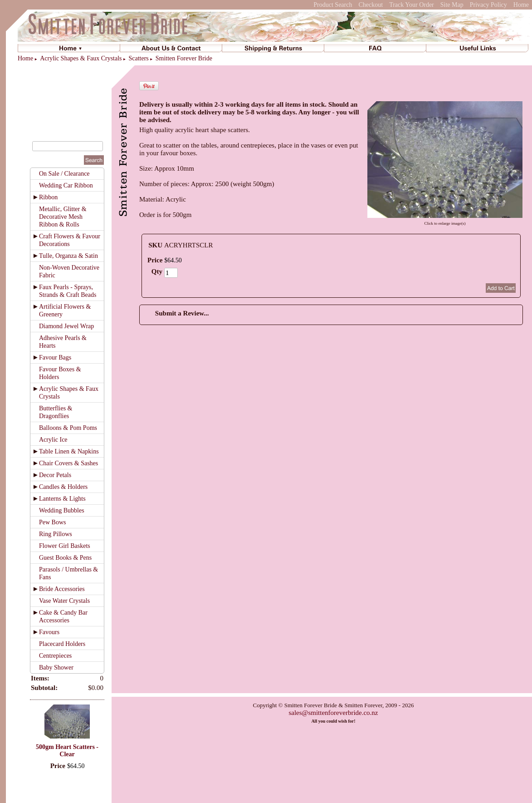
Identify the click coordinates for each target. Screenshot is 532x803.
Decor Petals (55, 475)
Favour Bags (55, 357)
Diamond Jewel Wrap (66, 326)
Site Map (452, 5)
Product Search (333, 5)
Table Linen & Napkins (69, 451)
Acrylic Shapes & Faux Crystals (81, 58)
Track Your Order (412, 5)
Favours (49, 632)
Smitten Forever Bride (184, 58)
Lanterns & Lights (62, 499)
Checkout (371, 5)
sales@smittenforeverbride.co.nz (333, 713)
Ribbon (48, 197)
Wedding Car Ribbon (66, 185)
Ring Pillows (56, 534)
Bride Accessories (62, 589)
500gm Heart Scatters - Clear (67, 751)
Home (521, 5)
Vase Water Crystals (64, 601)
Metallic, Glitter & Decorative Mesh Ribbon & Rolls (63, 217)
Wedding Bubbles (62, 510)
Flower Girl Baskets (65, 546)
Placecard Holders (62, 644)
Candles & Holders (63, 487)
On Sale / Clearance (64, 174)
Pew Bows (53, 522)
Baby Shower (56, 668)
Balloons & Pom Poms (68, 428)
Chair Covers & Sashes (68, 463)
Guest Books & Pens (65, 558)
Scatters (138, 58)
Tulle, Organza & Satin (68, 256)
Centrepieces (55, 656)
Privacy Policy (488, 5)
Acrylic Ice (53, 440)
